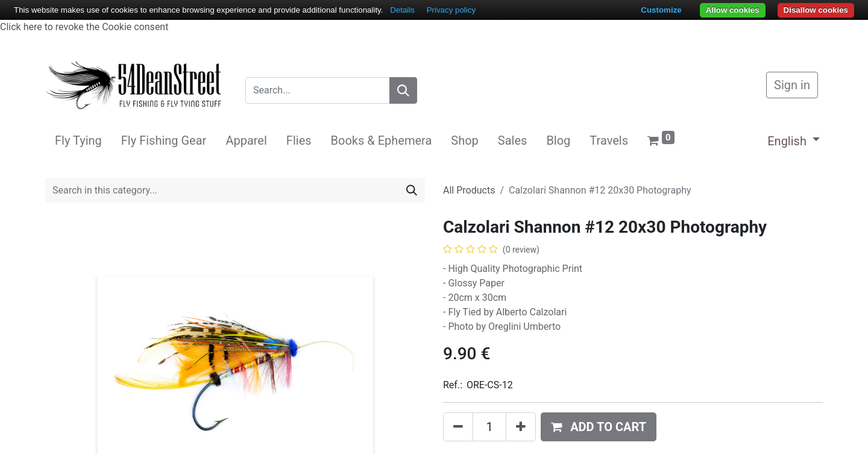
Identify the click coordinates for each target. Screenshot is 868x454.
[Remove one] (458, 427)
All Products (469, 190)
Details (402, 10)
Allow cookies (733, 10)
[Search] (403, 90)
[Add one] (521, 427)
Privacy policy (451, 10)
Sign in (792, 85)
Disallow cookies (816, 10)
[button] (599, 427)
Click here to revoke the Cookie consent (84, 27)
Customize (661, 10)
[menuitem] (78, 140)
